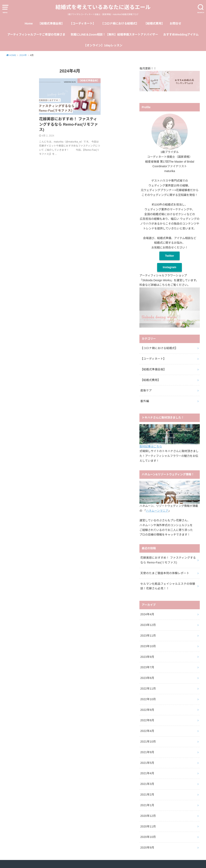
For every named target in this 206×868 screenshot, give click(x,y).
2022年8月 (147, 720)
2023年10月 (148, 646)
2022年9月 (147, 710)
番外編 (145, 401)
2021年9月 (147, 752)
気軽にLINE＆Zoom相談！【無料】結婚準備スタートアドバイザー (114, 35)
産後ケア (146, 390)
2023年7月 (147, 667)
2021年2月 (147, 795)
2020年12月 (148, 816)
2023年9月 (147, 657)
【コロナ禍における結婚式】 (120, 23)
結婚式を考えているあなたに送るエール (103, 7)
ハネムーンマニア (157, 511)
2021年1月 (147, 805)
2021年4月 (147, 773)
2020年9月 (147, 848)
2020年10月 (148, 837)
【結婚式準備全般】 (51, 23)
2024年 (23, 55)
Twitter (169, 256)
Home (29, 23)
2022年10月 (148, 699)
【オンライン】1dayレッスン (103, 45)
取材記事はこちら (151, 446)
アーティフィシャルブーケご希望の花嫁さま (36, 35)
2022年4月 (147, 731)
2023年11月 (148, 636)
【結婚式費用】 (154, 23)
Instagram (169, 267)
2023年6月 (147, 678)
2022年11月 (148, 689)
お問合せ (175, 23)
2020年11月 (148, 826)
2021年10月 (148, 742)
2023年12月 (148, 625)
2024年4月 (147, 614)
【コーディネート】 (83, 23)
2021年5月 (147, 763)
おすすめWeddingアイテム (181, 35)
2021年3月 (147, 784)
